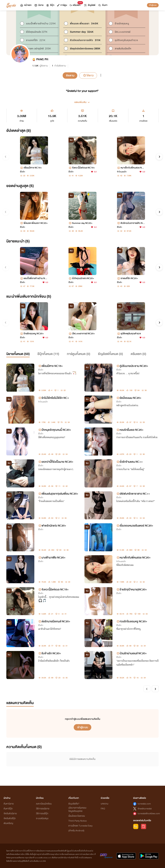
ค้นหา (103, 5)
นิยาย (39, 5)
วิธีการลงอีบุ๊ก (42, 814)
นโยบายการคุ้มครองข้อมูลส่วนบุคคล (77, 809)
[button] (82, 101)
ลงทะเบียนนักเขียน (44, 804)
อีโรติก (23, 172)
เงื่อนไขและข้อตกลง (77, 816)
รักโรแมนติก (122, 172)
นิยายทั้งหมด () (18, 354)
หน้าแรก (26, 5)
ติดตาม (70, 76)
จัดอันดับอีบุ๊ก (10, 818)
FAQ (103, 809)
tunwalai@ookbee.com (149, 814)
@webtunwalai (145, 809)
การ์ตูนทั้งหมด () (79, 354)
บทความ (104, 804)
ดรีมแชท (76, 4)
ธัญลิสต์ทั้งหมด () (110, 354)
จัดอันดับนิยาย (10, 814)
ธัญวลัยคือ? (74, 804)
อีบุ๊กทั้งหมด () (48, 354)
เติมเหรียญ (8, 823)
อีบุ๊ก (50, 5)
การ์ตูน (62, 5)
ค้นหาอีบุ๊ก (8, 809)
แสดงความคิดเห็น (20, 703)
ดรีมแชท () (138, 354)
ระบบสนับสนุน (42, 818)
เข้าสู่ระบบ (153, 5)
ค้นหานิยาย (9, 804)
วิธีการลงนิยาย (43, 809)
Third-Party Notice (77, 821)
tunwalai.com (144, 804)
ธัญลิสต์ (90, 5)
